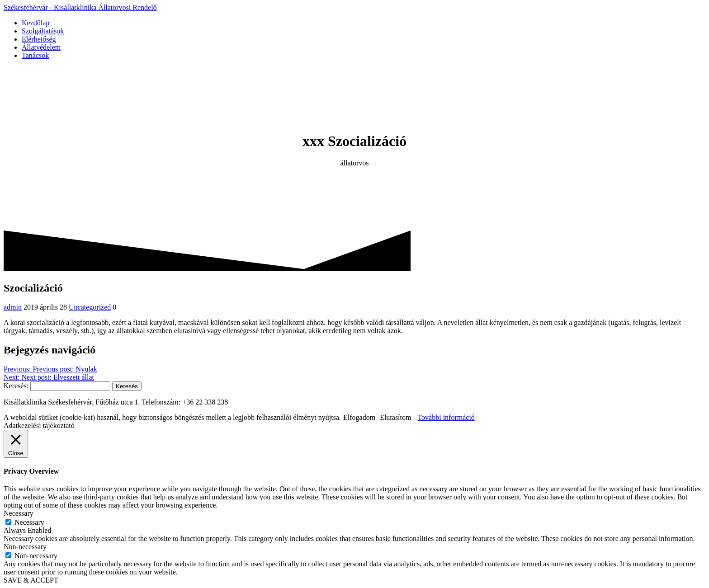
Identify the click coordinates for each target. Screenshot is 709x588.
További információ (446, 417)
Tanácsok (35, 55)
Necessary (29, 522)
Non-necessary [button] (25, 547)
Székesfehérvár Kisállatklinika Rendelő (80, 7)
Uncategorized (90, 307)
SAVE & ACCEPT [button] (31, 580)
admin (13, 307)
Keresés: (16, 386)
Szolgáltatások (43, 31)
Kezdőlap (35, 23)
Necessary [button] (19, 513)
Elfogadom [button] (359, 417)
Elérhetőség (39, 39)
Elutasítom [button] (395, 417)
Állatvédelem (41, 47)
